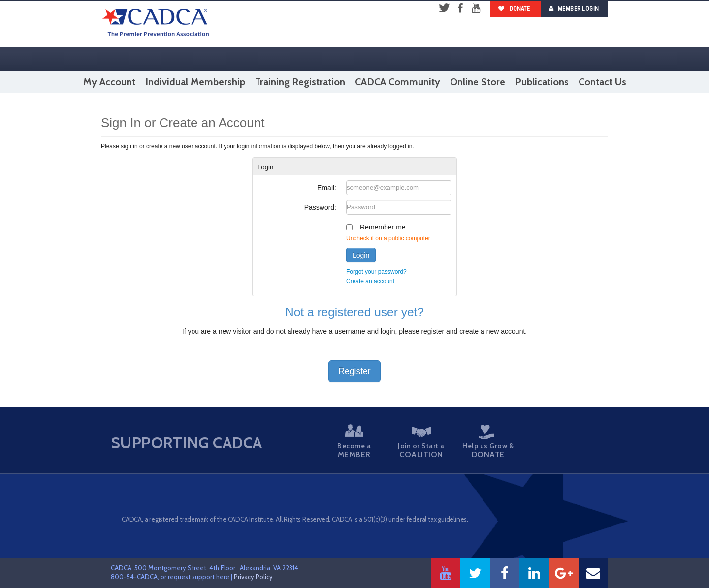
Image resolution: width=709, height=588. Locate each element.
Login (361, 255)
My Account (109, 82)
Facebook (460, 9)
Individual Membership (195, 82)
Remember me (383, 227)
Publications (542, 82)
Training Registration (300, 82)
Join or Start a (419, 443)
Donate (514, 9)
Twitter (444, 9)
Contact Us (602, 82)
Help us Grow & (483, 442)
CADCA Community (398, 82)
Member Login (574, 9)
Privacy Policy (253, 577)
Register (354, 371)
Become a (354, 441)
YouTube (476, 9)
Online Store (478, 82)
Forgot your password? (376, 272)
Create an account (370, 281)
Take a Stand (546, 443)
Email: (327, 188)
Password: (320, 207)
